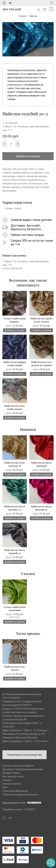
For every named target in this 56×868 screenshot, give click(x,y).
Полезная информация (15, 791)
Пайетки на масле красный (41, 464)
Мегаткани (12, 9)
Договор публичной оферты (18, 766)
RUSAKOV (30, 809)
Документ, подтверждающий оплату (23, 769)
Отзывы (7, 780)
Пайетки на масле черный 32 (15, 552)
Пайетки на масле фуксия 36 (41, 508)
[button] (51, 863)
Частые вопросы (12, 784)
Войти (39, 9)
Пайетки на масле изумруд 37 (15, 508)
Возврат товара (11, 773)
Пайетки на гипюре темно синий (15, 364)
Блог (5, 787)
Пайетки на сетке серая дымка (15, 407)
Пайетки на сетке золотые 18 (15, 464)
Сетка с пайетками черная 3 (15, 320)
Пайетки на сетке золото (15, 668)
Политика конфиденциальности (20, 795)
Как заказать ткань (13, 777)
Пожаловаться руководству (24, 755)
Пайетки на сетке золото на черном (41, 364)
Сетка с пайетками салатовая (15, 608)
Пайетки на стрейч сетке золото (41, 320)
